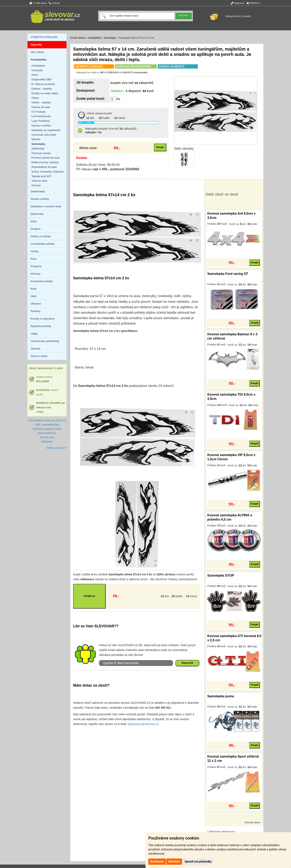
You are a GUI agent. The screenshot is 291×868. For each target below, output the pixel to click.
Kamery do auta (41, 107)
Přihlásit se (254, 3)
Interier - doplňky (41, 102)
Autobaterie (38, 66)
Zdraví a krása (39, 356)
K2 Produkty (39, 112)
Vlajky (34, 334)
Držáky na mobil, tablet (45, 93)
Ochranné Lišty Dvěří (44, 135)
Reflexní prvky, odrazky (45, 162)
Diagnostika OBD (42, 79)
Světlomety (38, 149)
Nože (34, 289)
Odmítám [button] (174, 862)
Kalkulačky (47, 442)
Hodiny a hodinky (41, 236)
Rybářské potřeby (41, 326)
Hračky (35, 251)
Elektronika (37, 214)
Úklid (33, 296)
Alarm (35, 75)
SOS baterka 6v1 (47, 433)
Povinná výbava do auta (46, 158)
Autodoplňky (94, 38)
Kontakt (54, 3)
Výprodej (36, 45)
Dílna (34, 221)
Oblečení (36, 304)
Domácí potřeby (40, 199)
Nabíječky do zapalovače (46, 130)
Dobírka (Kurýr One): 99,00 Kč (98, 165)
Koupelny (36, 266)
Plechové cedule (41, 153)
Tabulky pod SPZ (41, 176)
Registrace (238, 3)
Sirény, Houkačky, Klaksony (48, 172)
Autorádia (37, 70)
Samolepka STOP (221, 575)
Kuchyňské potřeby (42, 281)
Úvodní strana (38, 3)
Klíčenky (35, 274)
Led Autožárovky (41, 116)
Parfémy (35, 311)
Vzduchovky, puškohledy (45, 341)
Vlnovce (36, 185)
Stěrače (36, 139)
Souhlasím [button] (157, 862)
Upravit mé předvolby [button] (198, 862)
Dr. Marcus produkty (43, 84)
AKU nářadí (37, 52)
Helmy (35, 98)
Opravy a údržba (41, 125)
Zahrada (35, 349)
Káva (34, 259)
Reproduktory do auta (44, 167)
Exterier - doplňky (42, 89)
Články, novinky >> (57, 448)
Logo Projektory (41, 121)
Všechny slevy (252, 822)
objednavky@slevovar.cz (143, 724)
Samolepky (110, 38)
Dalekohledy (38, 191)
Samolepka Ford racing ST (228, 274)
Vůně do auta (39, 181)
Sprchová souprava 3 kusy (47, 429)
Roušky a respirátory (43, 319)
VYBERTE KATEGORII (44, 37)
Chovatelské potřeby (43, 244)
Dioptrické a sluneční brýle (46, 206)
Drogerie (36, 229)
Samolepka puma (221, 696)
